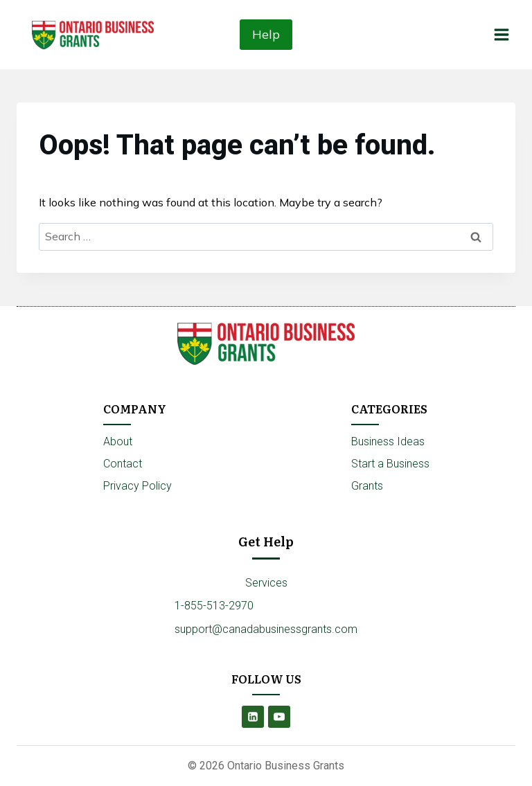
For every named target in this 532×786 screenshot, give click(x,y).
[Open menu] (501, 34)
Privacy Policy (138, 486)
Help (266, 34)
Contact (123, 464)
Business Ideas (388, 441)
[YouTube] (279, 717)
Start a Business (390, 464)
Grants (367, 486)
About (118, 441)
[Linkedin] (253, 717)
